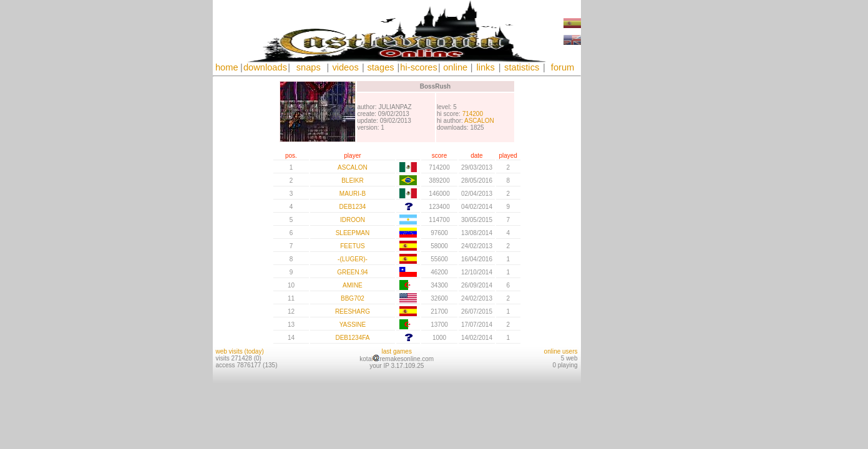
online (455, 67)
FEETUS (352, 246)
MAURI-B (353, 194)
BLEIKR (353, 181)
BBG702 (353, 298)
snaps (309, 67)
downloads (265, 67)
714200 (473, 114)
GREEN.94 (352, 272)
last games (397, 351)
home (227, 67)
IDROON (353, 220)
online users (561, 351)
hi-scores (418, 67)
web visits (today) (240, 351)
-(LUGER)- (353, 259)
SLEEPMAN (353, 233)
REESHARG (353, 311)
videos (345, 67)
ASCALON (479, 121)
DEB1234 (353, 207)
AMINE (353, 285)
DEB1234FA (352, 338)
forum (563, 67)
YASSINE (353, 325)
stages (380, 67)
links (485, 67)
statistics (522, 67)
